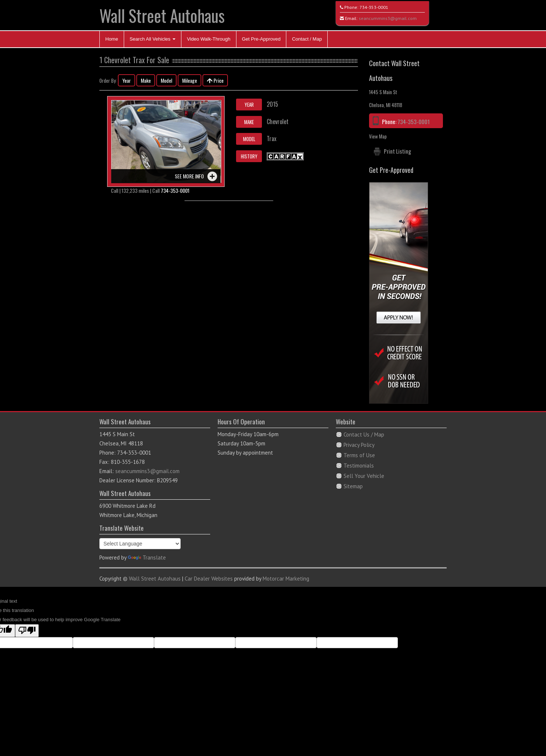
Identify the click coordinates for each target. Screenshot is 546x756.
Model (166, 80)
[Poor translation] (27, 631)
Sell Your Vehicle (364, 476)
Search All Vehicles (153, 39)
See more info (189, 176)
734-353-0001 (374, 7)
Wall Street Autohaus (162, 15)
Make (146, 80)
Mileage (190, 80)
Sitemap (353, 486)
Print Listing (397, 151)
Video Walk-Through (209, 39)
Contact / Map (307, 39)
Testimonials (359, 466)
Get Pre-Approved (261, 39)
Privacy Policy (359, 445)
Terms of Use (359, 455)
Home (112, 39)
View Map (378, 136)
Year (127, 80)
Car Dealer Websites (209, 579)
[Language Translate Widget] (140, 544)
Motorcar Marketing (286, 579)
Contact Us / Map (364, 435)
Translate (147, 557)
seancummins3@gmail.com (388, 18)
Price (215, 80)
